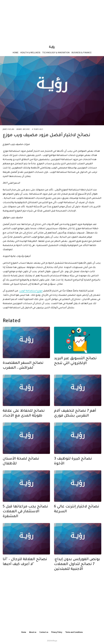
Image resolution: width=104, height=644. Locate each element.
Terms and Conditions (74, 633)
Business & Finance (82, 53)
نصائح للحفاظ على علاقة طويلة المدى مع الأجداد (24, 414)
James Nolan (8, 130)
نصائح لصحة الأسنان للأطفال (21, 461)
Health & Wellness (30, 53)
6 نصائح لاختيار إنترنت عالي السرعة (77, 509)
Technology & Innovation (56, 53)
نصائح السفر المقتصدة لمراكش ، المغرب (23, 366)
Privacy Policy (57, 633)
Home (16, 53)
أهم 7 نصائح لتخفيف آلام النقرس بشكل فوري (75, 414)
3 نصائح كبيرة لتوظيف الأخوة (73, 461)
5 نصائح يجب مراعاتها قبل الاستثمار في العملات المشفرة (25, 512)
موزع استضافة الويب (31, 291)
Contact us (44, 633)
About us (33, 633)
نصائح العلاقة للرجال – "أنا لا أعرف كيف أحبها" (25, 562)
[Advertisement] (52, 21)
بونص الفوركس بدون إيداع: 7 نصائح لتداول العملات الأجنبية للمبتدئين (77, 564)
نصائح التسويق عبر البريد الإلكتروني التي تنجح (75, 361)
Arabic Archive (23, 130)
